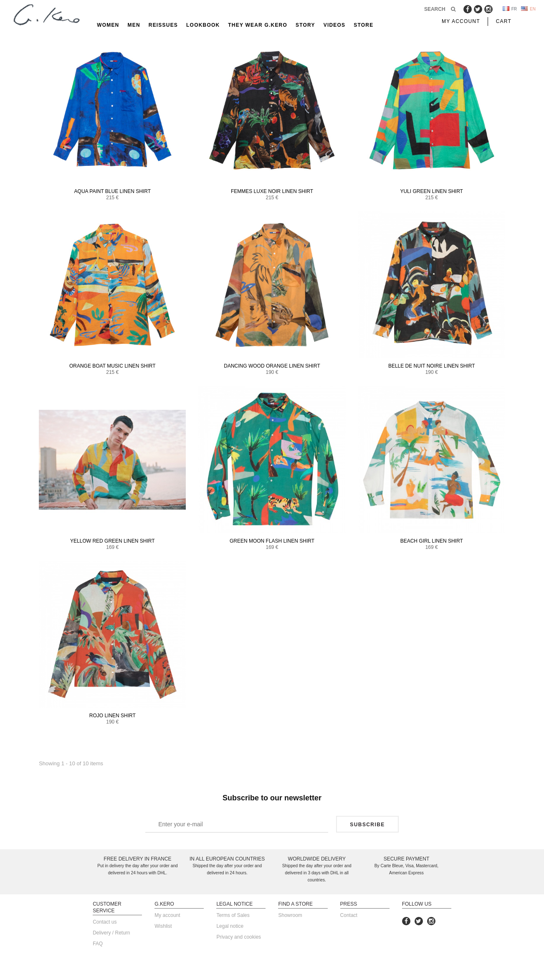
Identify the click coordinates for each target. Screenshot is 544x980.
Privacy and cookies (239, 937)
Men (134, 25)
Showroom (290, 915)
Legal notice (230, 926)
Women (108, 25)
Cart (504, 21)
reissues (163, 25)
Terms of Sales (233, 915)
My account (167, 915)
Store (363, 25)
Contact (349, 915)
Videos (335, 25)
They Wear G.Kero (258, 25)
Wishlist (163, 926)
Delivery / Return (111, 933)
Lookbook (203, 25)
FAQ (98, 944)
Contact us (105, 922)
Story (305, 25)
